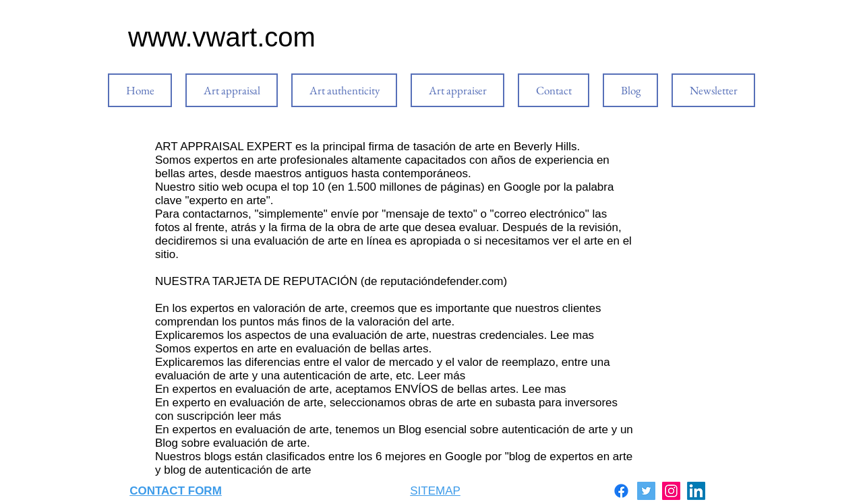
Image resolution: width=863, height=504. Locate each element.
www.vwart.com (222, 37)
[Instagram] (671, 491)
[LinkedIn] (696, 491)
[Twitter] (646, 491)
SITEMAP (435, 491)
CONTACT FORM (176, 491)
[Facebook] (621, 491)
